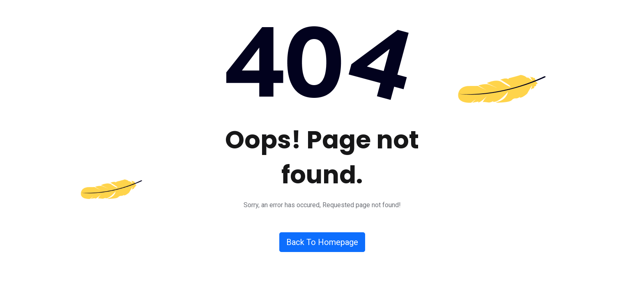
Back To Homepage (322, 242)
